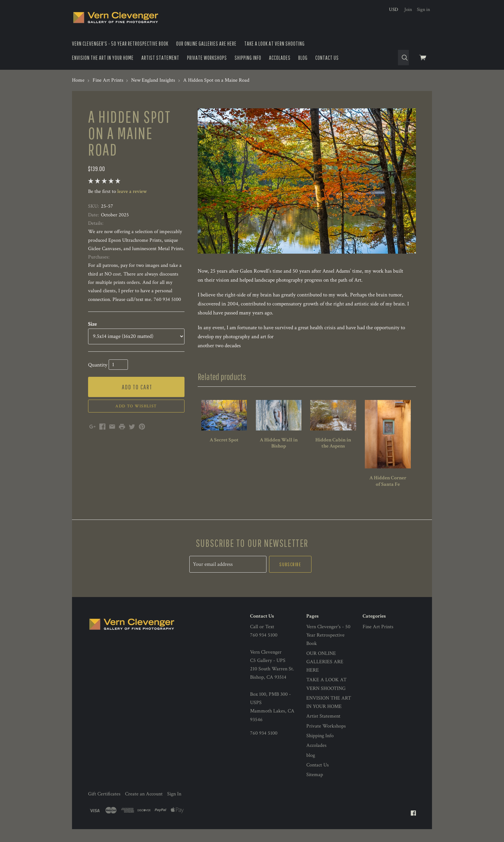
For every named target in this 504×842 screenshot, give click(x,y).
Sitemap (315, 775)
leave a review (132, 191)
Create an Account (144, 794)
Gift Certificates (104, 794)
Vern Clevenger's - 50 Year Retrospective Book (120, 44)
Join (408, 9)
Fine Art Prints (378, 627)
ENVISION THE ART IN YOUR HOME (103, 58)
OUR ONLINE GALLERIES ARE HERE (206, 44)
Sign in (423, 9)
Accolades (280, 58)
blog (303, 58)
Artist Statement (160, 58)
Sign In (174, 794)
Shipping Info (248, 58)
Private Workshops (207, 58)
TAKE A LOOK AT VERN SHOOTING (274, 44)
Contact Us (327, 58)
